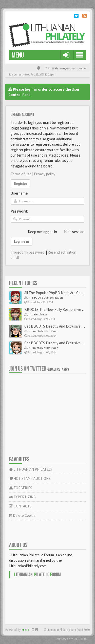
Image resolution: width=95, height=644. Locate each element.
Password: (19, 211)
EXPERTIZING (22, 497)
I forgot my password (27, 252)
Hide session (71, 232)
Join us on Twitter (39, 369)
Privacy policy (45, 174)
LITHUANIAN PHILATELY (31, 469)
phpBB (25, 630)
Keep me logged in (40, 232)
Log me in (22, 241)
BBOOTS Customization (47, 298)
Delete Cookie (22, 515)
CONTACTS (20, 506)
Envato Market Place (45, 331)
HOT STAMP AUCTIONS (30, 478)
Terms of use (21, 174)
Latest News (40, 314)
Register (21, 184)
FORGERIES (21, 488)
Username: (20, 193)
